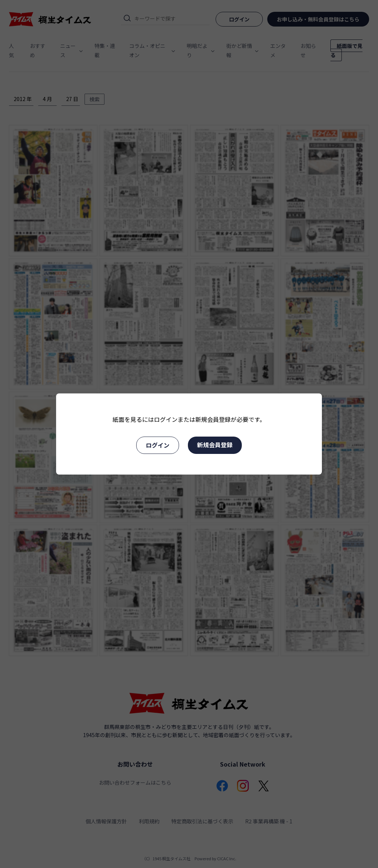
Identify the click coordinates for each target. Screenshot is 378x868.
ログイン (158, 445)
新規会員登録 (215, 445)
